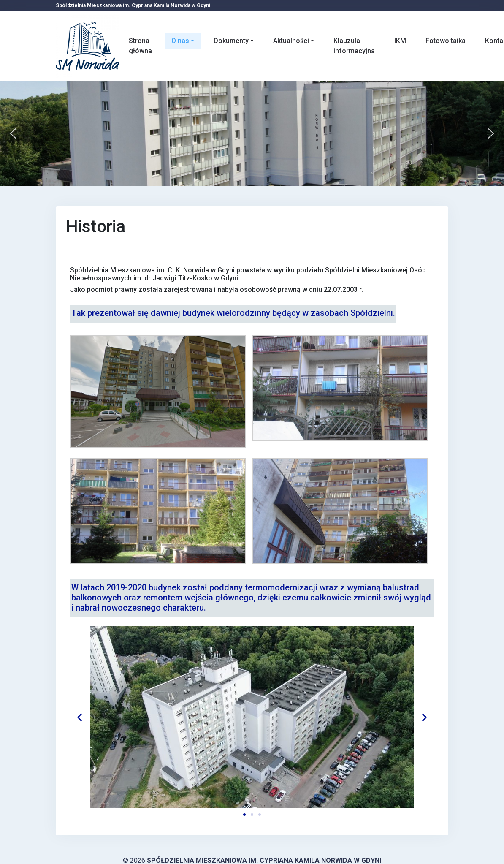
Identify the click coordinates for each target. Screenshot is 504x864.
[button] (13, 133)
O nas (180, 41)
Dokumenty (231, 41)
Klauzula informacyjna (354, 46)
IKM (400, 41)
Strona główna (140, 46)
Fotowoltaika (446, 41)
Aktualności (291, 41)
